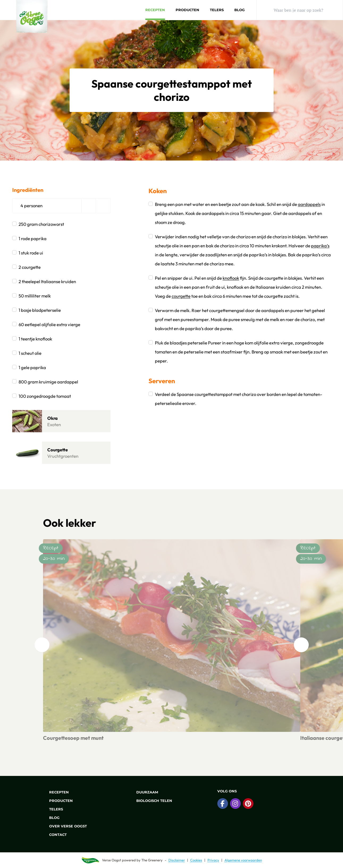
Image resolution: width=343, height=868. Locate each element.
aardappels (309, 204)
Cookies (196, 860)
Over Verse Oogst (65, 826)
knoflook (231, 278)
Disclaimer (177, 860)
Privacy (213, 860)
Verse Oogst (112, 860)
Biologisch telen (151, 801)
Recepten (155, 10)
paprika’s (320, 246)
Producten (187, 10)
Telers (217, 10)
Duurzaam (144, 792)
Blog (240, 10)
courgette (181, 296)
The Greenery (152, 860)
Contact (55, 835)
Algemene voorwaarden (243, 860)
